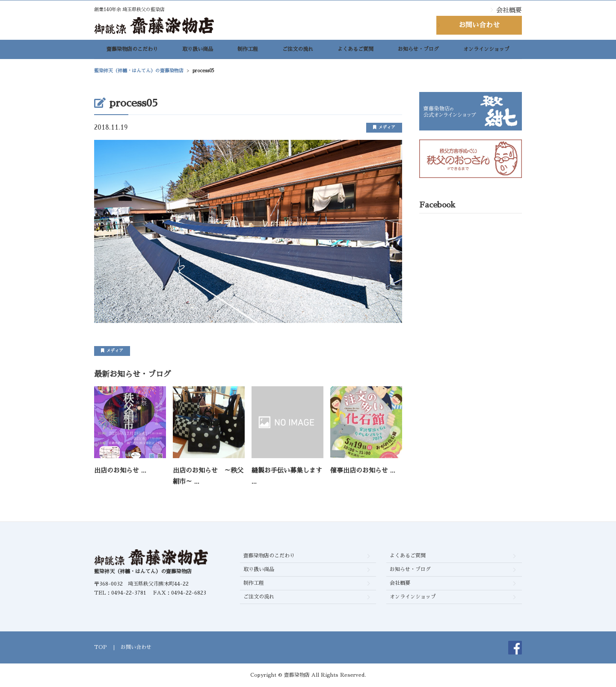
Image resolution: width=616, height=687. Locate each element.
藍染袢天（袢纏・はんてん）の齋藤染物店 (143, 572)
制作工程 (248, 52)
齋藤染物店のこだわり (132, 52)
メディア (384, 127)
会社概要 (509, 10)
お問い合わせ (479, 25)
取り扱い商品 (198, 52)
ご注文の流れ (298, 52)
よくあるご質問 (355, 52)
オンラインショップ (486, 52)
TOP (101, 647)
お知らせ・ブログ (418, 52)
